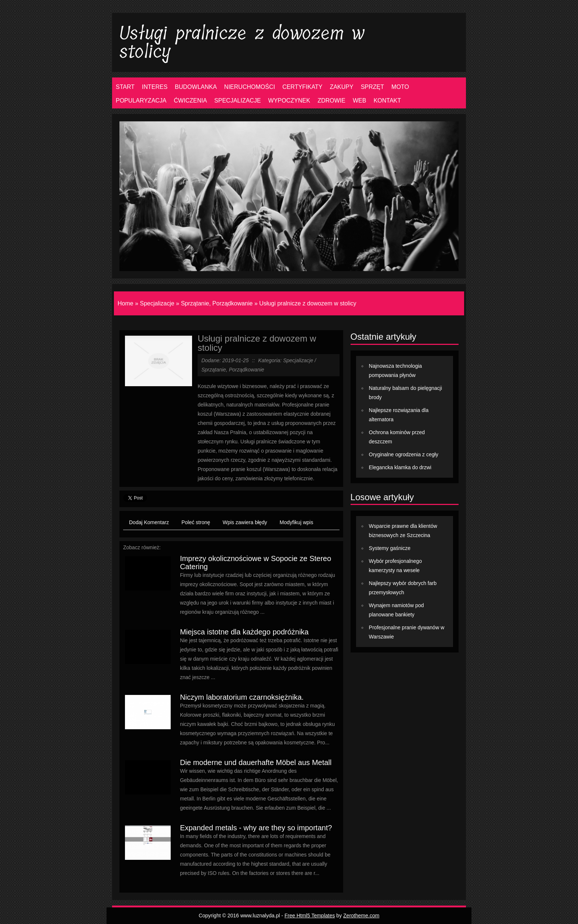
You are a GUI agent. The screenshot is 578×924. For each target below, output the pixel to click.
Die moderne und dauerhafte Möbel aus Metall (256, 762)
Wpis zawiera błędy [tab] (245, 522)
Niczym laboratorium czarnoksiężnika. (242, 697)
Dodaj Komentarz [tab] (149, 522)
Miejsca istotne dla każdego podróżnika (244, 632)
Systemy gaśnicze (390, 548)
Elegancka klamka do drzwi (400, 467)
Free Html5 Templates (310, 916)
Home (126, 303)
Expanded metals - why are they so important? (256, 828)
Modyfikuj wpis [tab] (297, 522)
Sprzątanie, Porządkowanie (217, 303)
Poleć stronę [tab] (196, 522)
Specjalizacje (157, 303)
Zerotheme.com (361, 916)
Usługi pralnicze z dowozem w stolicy (308, 303)
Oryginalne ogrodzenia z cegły (404, 454)
